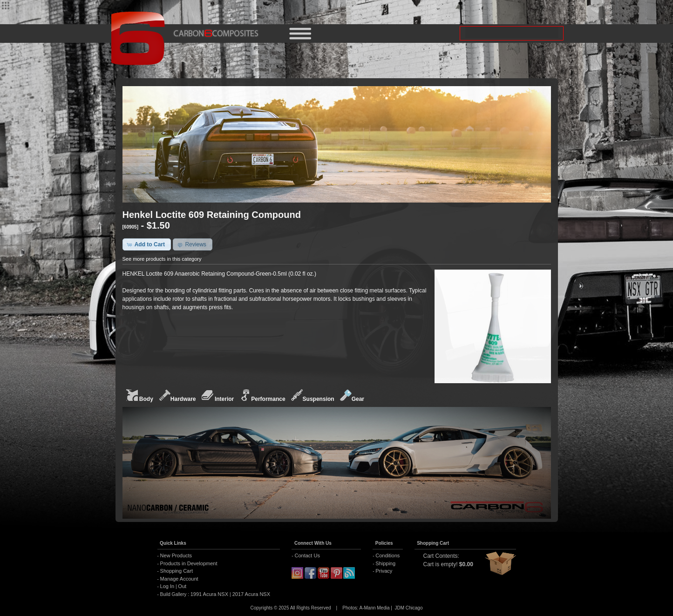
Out (182, 586)
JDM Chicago (408, 608)
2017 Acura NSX (251, 594)
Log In (167, 586)
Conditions (387, 555)
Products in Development (189, 563)
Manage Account (179, 579)
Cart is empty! (441, 564)
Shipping (385, 563)
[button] (147, 244)
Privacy (384, 571)
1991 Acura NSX (210, 594)
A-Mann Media (374, 608)
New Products (176, 555)
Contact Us (307, 555)
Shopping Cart (177, 571)
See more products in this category (162, 259)
